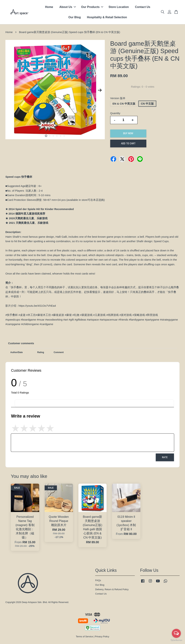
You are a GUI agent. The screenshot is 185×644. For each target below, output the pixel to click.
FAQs (98, 580)
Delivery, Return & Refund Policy (112, 589)
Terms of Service (84, 637)
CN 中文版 (147, 104)
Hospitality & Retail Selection (107, 17)
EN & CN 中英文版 (124, 104)
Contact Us (143, 7)
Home (49, 7)
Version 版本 (118, 98)
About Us (67, 7)
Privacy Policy (102, 637)
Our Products (92, 7)
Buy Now (128, 133)
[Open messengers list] (176, 633)
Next (100, 90)
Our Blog (74, 17)
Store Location (119, 7)
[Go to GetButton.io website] (176, 640)
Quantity (115, 113)
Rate (165, 457)
